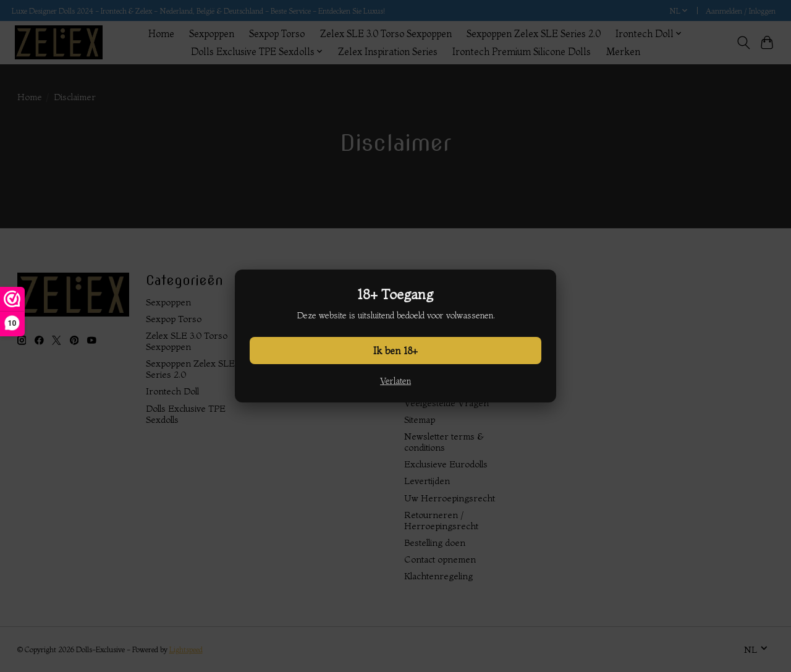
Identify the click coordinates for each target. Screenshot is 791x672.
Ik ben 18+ (395, 351)
